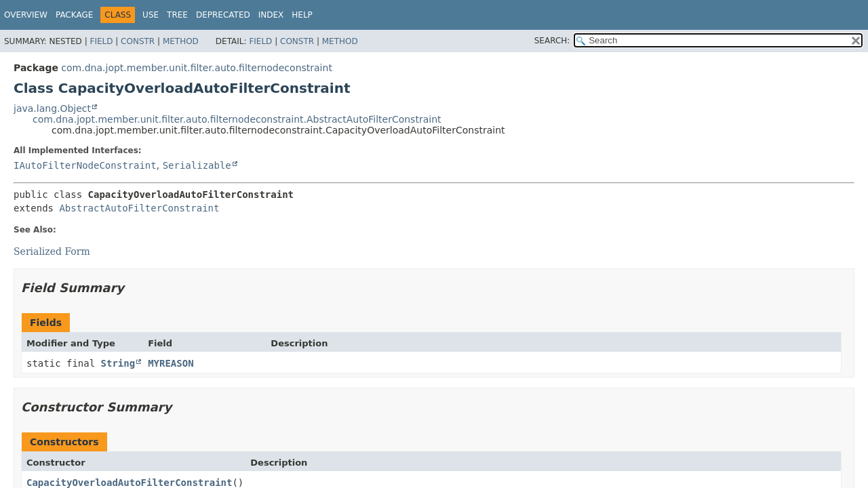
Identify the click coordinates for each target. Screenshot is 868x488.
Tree (177, 15)
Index (271, 15)
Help (302, 15)
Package (74, 15)
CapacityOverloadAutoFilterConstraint (129, 483)
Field (101, 41)
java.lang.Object (52, 108)
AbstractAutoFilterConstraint (139, 208)
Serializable (197, 165)
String (118, 363)
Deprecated (223, 15)
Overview (26, 15)
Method (181, 41)
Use (151, 15)
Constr (138, 41)
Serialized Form (52, 251)
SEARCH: (552, 41)
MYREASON (171, 363)
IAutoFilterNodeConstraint (85, 165)
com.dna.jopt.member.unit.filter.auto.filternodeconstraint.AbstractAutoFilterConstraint (237, 119)
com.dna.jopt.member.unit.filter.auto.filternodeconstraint (197, 68)
